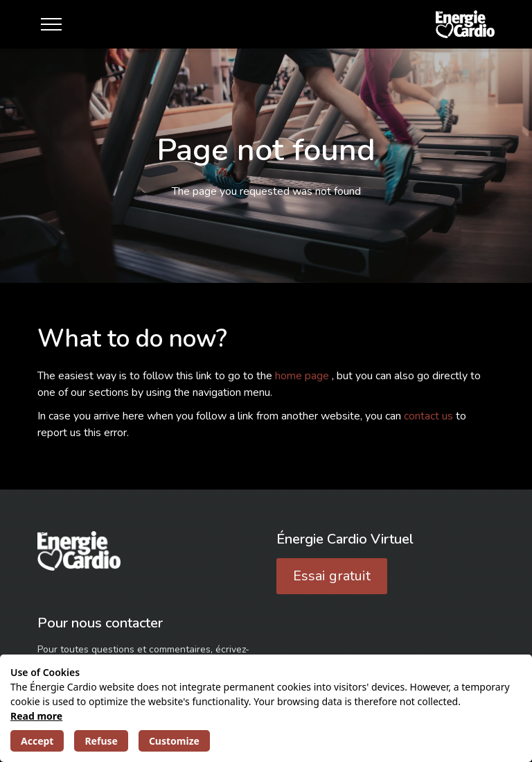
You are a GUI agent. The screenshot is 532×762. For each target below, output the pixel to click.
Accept (37, 741)
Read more (36, 716)
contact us (430, 416)
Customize (174, 741)
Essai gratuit (332, 576)
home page (303, 376)
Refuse (101, 741)
